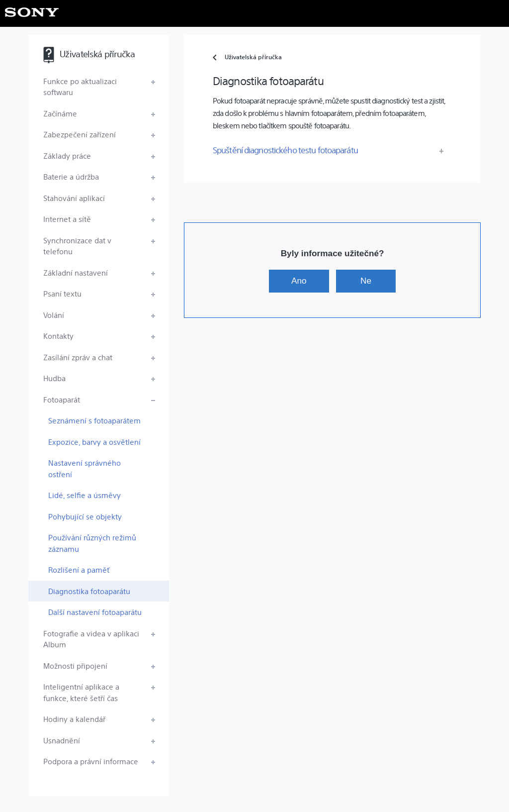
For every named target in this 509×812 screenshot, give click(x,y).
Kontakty (58, 336)
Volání (54, 315)
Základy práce (67, 155)
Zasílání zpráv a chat (78, 357)
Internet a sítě (67, 219)
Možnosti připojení (75, 665)
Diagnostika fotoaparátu (89, 591)
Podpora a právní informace (91, 761)
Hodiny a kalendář (74, 719)
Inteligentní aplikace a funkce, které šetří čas (81, 692)
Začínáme (60, 113)
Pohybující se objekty (85, 516)
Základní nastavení (76, 272)
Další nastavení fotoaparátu (95, 612)
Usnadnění (62, 740)
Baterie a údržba (71, 176)
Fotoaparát (62, 399)
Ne (366, 281)
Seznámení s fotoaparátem (94, 420)
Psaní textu (62, 293)
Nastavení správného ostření (85, 468)
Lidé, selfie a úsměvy (85, 495)
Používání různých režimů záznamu (92, 543)
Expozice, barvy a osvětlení (94, 442)
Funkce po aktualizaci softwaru (80, 87)
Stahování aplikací (74, 198)
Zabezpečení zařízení (80, 134)
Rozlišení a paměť (79, 569)
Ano (299, 281)
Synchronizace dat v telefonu (77, 246)
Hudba (54, 378)
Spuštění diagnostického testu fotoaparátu (285, 150)
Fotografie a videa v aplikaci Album (91, 639)
